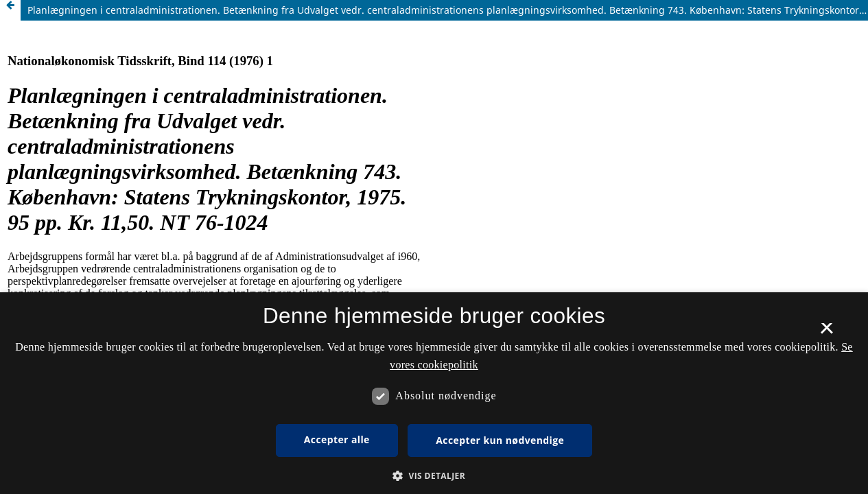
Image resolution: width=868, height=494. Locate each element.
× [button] (826, 333)
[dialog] (434, 393)
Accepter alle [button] (337, 439)
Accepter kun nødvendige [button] (500, 440)
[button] (434, 476)
